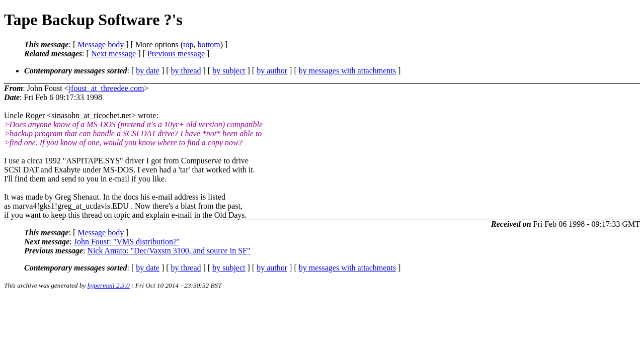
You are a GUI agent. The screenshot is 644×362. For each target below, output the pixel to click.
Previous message (176, 54)
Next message (113, 54)
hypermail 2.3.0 (109, 285)
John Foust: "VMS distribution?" (127, 242)
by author (272, 71)
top (188, 44)
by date (148, 71)
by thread (186, 71)
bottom (209, 44)
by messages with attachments (347, 71)
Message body (101, 44)
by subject (229, 71)
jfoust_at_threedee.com (107, 88)
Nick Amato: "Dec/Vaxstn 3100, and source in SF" (169, 251)
